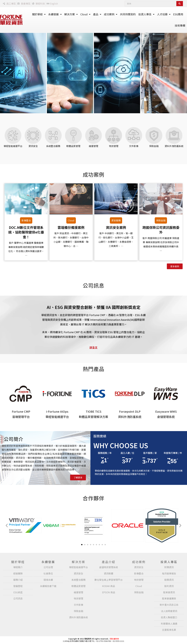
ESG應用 (178, 14)
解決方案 (71, 14)
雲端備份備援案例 (71, 227)
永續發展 (55, 14)
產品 (97, 14)
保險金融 (154, 146)
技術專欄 (180, 25)
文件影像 (134, 146)
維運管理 (93, 146)
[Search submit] (180, 4)
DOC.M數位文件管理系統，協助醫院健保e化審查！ (26, 232)
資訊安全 (33, 146)
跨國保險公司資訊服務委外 (161, 230)
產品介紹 (109, 562)
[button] (7, 525)
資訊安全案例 (116, 227)
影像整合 (26, 220)
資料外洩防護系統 (174, 146)
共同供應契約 (128, 14)
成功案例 (111, 14)
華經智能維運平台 (13, 146)
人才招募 (164, 14)
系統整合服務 (53, 146)
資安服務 (116, 220)
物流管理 (114, 146)
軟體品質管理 (73, 146)
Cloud (85, 14)
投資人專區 (146, 14)
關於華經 (39, 14)
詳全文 (93, 347)
